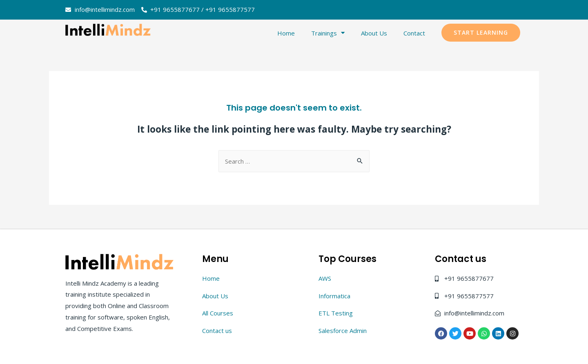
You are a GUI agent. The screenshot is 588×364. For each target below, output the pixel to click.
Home (286, 33)
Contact (414, 33)
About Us (374, 33)
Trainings (328, 33)
